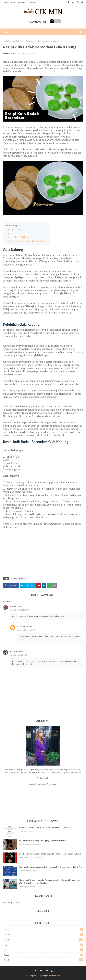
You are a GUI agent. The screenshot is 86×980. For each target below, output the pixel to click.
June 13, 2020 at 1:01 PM (26, 630)
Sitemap (33, 2)
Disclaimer (22, 2)
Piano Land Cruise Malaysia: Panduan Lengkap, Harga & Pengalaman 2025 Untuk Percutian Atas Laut (50, 881)
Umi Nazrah (16, 606)
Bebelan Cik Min (9, 53)
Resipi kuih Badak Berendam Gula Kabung (28, 241)
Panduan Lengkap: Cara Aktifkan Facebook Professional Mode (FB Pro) (51, 867)
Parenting (44, 950)
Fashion (44, 935)
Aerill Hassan (17, 651)
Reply (12, 622)
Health (44, 945)
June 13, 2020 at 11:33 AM (19, 610)
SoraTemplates (31, 976)
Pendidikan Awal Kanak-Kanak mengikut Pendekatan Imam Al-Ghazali (50, 854)
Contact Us (36, 22)
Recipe (44, 955)
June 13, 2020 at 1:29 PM (19, 655)
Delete (18, 622)
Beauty (44, 930)
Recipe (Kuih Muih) (17, 41)
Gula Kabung (16, 229)
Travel (44, 960)
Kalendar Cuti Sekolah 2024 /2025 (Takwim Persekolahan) (45, 828)
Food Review (44, 940)
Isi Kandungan (13, 226)
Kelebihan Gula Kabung (20, 237)
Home (5, 2)
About (13, 2)
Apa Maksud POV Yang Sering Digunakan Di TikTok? (42, 841)
